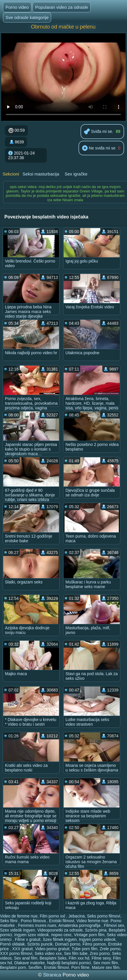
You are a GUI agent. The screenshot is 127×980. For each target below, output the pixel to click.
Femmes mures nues (37, 925)
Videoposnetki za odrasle (60, 930)
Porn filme (80, 967)
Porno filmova (34, 921)
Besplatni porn (13, 967)
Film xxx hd (79, 958)
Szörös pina (96, 930)
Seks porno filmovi (103, 916)
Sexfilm (35, 967)
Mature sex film (106, 967)
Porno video (17, 7)
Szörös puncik (40, 944)
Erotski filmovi (62, 921)
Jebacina (77, 916)
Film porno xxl (53, 916)
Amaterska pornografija (80, 925)
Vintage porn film (89, 935)
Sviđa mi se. (99, 132)
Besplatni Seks (53, 958)
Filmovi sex (114, 925)
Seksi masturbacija (41, 174)
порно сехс (61, 935)
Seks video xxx (48, 953)
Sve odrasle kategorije (27, 17)
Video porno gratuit (52, 949)
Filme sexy (101, 958)
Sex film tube (76, 953)
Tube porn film (84, 949)
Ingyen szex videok (32, 935)
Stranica (53, 975)
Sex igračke (76, 174)
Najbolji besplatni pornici (69, 963)
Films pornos (94, 944)
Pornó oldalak (12, 944)
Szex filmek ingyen (60, 939)
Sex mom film (106, 963)
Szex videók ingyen (18, 930)
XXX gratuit (23, 949)
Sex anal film (26, 958)
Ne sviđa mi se (99, 148)
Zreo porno (100, 953)
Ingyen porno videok (97, 939)
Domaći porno (68, 944)
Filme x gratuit (28, 939)
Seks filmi (9, 921)
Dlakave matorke (29, 963)
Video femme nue (92, 921)
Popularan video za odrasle (62, 7)
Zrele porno (110, 949)
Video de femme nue (19, 916)
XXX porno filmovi (16, 953)
